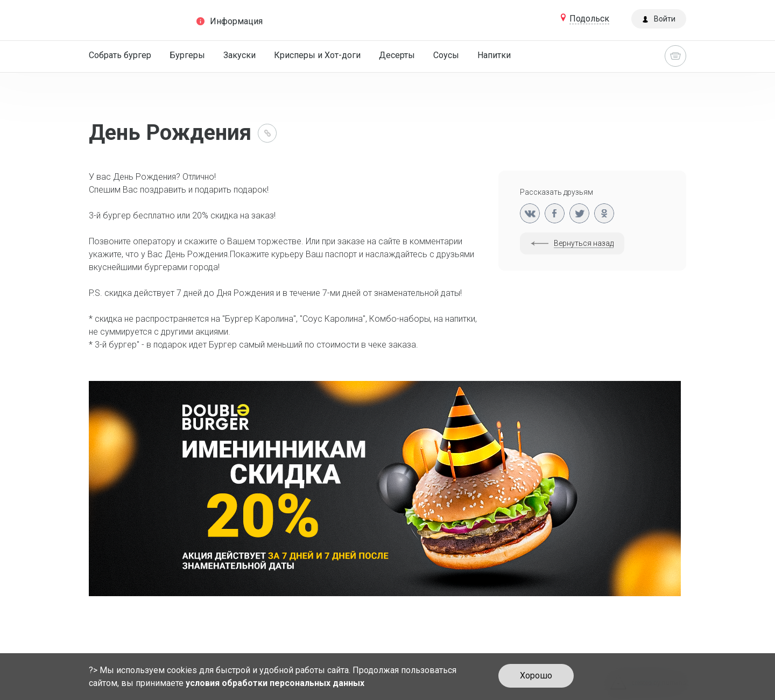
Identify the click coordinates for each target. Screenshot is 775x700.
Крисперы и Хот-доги (317, 55)
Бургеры (187, 55)
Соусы (446, 55)
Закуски (239, 55)
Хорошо (536, 676)
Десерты (397, 55)
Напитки (494, 55)
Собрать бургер (120, 55)
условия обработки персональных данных (275, 683)
